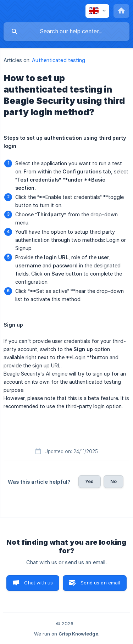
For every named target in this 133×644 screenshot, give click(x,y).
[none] (97, 11)
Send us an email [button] (100, 583)
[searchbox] (66, 32)
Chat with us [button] (38, 583)
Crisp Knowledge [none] (78, 634)
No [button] (113, 481)
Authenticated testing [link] (59, 60)
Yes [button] (89, 481)
